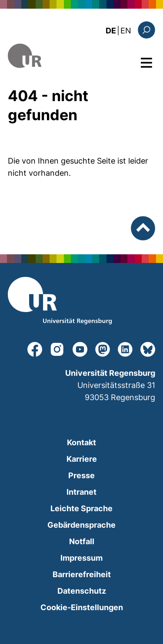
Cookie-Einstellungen (82, 607)
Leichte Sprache (81, 508)
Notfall (82, 541)
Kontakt (81, 442)
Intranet (81, 492)
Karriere (82, 459)
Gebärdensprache (81, 525)
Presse (81, 475)
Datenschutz (82, 591)
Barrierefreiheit (82, 574)
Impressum (81, 558)
